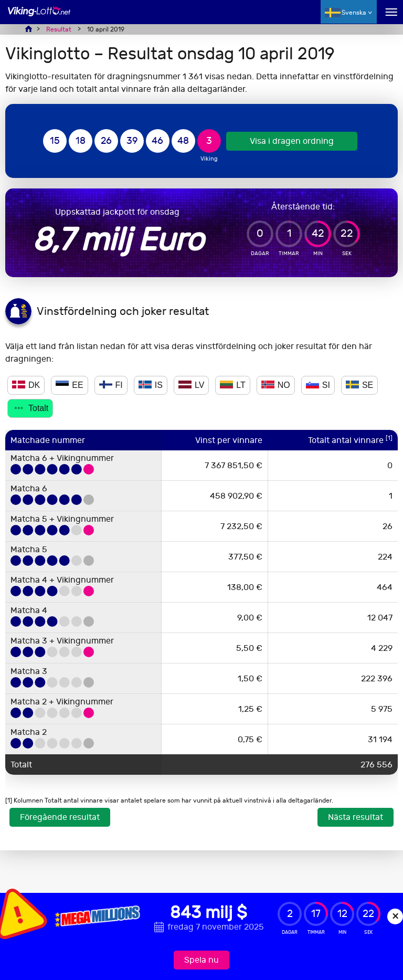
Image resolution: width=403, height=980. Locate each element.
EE (69, 385)
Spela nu (201, 960)
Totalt (30, 408)
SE (359, 385)
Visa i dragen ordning (292, 141)
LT (232, 385)
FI (111, 385)
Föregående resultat (60, 817)
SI (318, 385)
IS (151, 385)
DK (26, 385)
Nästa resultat (356, 817)
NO (276, 385)
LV (191, 385)
